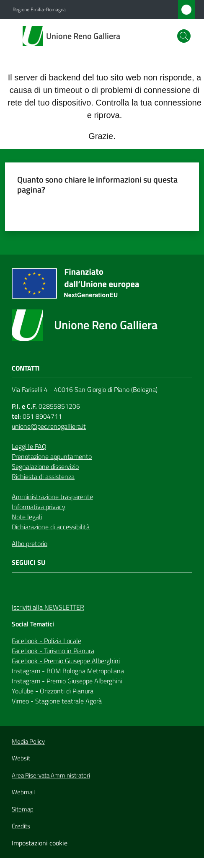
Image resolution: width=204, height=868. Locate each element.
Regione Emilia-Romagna (39, 10)
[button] (184, 36)
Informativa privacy (39, 507)
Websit (21, 758)
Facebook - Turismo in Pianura (53, 651)
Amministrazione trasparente (52, 497)
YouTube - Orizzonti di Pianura (53, 691)
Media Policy (28, 741)
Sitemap (23, 809)
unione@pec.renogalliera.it (49, 426)
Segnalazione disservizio (45, 466)
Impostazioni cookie (40, 843)
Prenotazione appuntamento (52, 456)
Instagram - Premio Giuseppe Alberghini (67, 681)
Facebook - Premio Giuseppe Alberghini (66, 661)
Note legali (27, 517)
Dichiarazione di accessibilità (51, 527)
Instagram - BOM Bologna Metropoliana (68, 671)
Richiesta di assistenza (43, 476)
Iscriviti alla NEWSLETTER (48, 607)
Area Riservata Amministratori (51, 775)
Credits (21, 826)
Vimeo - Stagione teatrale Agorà (57, 701)
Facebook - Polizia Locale (46, 641)
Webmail (23, 792)
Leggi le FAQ (29, 446)
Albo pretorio (30, 543)
